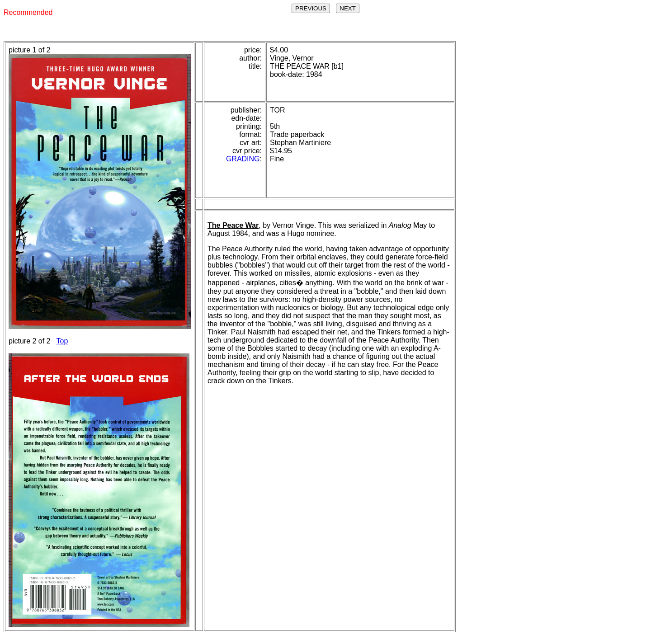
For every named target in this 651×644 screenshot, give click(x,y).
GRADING (243, 159)
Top (62, 341)
